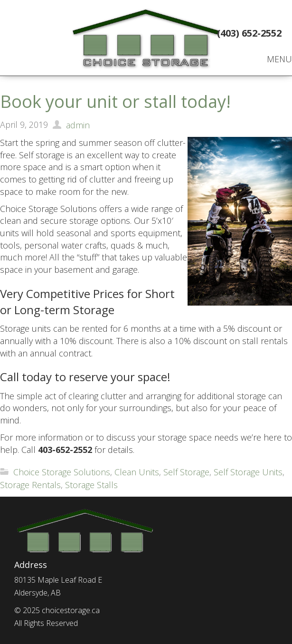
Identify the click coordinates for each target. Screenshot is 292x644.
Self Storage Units (248, 472)
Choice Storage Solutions (62, 472)
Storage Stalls (91, 485)
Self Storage (186, 472)
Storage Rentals (30, 485)
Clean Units (137, 472)
